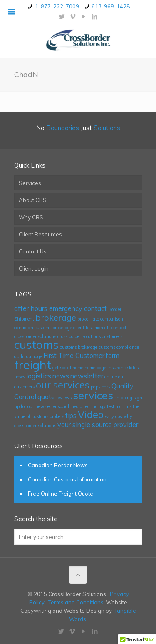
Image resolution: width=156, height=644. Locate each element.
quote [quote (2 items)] (46, 397)
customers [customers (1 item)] (112, 336)
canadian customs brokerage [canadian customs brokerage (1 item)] (43, 328)
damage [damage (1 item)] (34, 356)
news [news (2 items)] (61, 376)
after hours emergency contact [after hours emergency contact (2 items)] (61, 308)
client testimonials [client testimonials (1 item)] (92, 328)
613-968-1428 (111, 6)
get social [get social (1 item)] (62, 368)
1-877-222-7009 (57, 6)
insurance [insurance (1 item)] (118, 368)
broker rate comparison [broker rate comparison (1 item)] (100, 319)
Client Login (34, 268)
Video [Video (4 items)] (91, 415)
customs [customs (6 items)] (36, 345)
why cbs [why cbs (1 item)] (113, 416)
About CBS (33, 200)
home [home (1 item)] (78, 368)
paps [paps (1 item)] (95, 387)
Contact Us (33, 251)
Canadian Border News (58, 465)
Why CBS (31, 217)
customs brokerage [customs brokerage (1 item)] (79, 347)
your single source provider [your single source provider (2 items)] (98, 425)
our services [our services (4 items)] (63, 385)
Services (30, 183)
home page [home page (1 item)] (95, 368)
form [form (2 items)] (113, 356)
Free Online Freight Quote (61, 494)
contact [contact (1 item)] (119, 328)
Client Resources (40, 234)
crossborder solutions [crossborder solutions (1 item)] (35, 336)
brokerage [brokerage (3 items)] (56, 317)
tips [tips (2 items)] (71, 416)
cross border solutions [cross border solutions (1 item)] (79, 336)
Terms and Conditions (76, 602)
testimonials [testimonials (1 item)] (119, 406)
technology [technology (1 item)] (95, 406)
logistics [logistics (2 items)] (39, 376)
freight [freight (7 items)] (33, 365)
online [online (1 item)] (111, 377)
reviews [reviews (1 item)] (64, 398)
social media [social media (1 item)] (70, 406)
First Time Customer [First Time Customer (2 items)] (74, 356)
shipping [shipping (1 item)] (123, 398)
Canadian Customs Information (67, 479)
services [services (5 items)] (93, 395)
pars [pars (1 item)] (106, 387)
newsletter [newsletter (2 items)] (87, 376)
